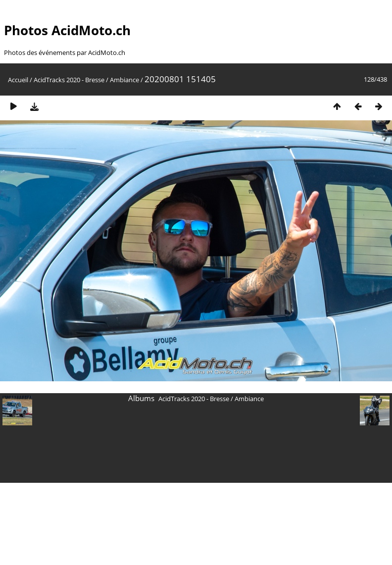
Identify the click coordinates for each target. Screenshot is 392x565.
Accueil (18, 80)
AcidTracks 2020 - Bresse (69, 80)
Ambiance (124, 80)
